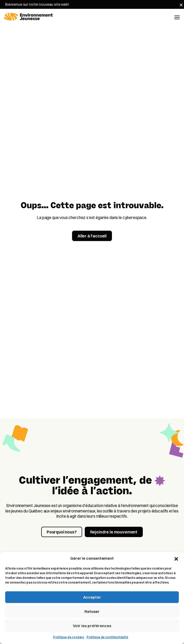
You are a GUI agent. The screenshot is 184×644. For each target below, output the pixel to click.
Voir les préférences (92, 626)
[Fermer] (181, 5)
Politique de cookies (69, 637)
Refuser (92, 611)
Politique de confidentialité (107, 637)
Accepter (92, 597)
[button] (176, 558)
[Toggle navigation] (177, 17)
